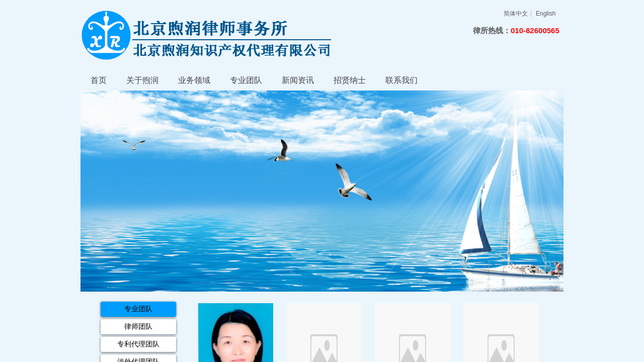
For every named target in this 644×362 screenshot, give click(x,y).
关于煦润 (142, 80)
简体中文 (516, 14)
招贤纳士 (350, 80)
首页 (99, 80)
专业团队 (246, 80)
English (546, 14)
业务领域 (194, 80)
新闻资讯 (298, 80)
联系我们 (401, 80)
